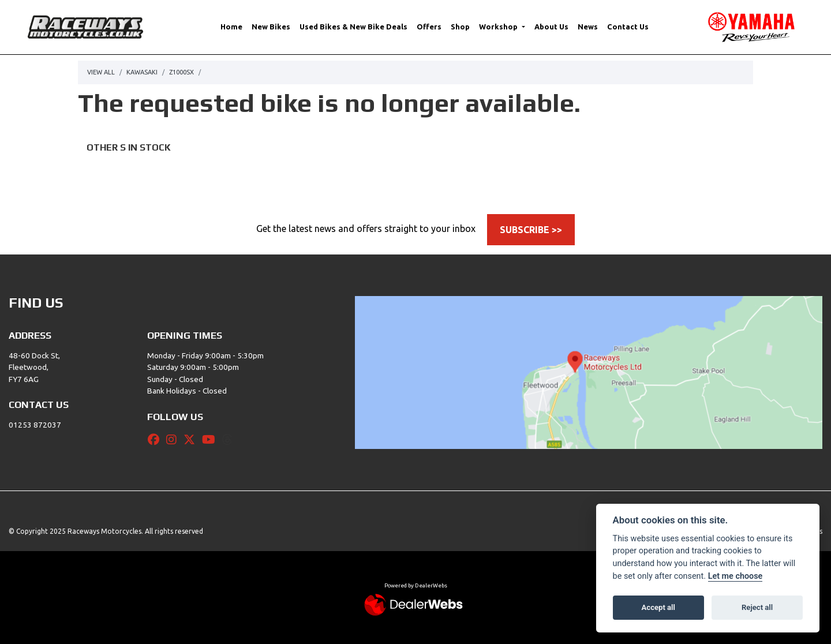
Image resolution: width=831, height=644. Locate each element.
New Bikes (271, 27)
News (588, 27)
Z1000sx (181, 72)
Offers (429, 27)
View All (101, 72)
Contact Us (628, 27)
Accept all (658, 607)
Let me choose (735, 576)
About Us (551, 27)
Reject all (757, 607)
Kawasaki (142, 72)
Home (231, 27)
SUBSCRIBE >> (531, 230)
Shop (460, 27)
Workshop (499, 27)
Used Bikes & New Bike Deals (353, 27)
